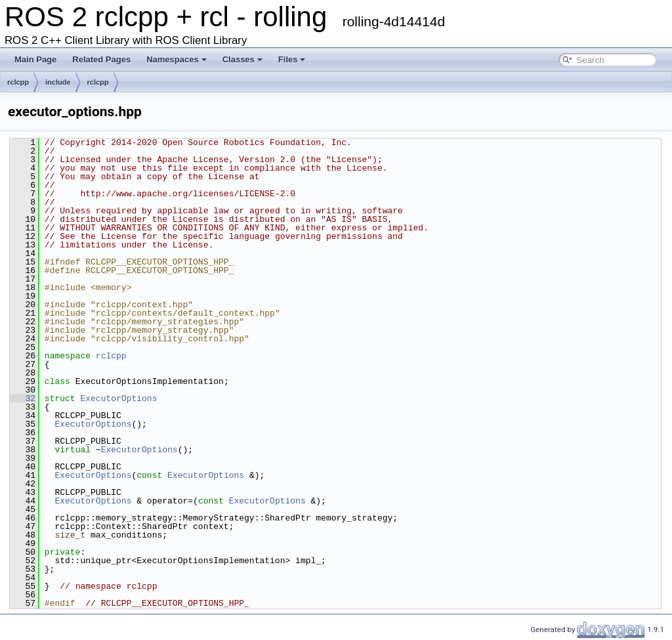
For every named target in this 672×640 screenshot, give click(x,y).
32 (23, 398)
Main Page (35, 59)
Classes (242, 59)
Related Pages (101, 59)
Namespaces (177, 59)
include (58, 82)
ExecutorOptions (118, 398)
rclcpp (18, 82)
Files (292, 59)
